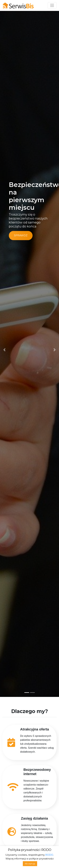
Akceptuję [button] (30, 864)
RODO (49, 855)
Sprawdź (21, 235)
